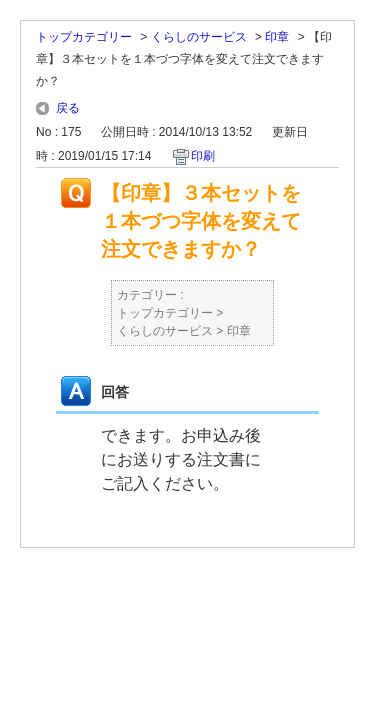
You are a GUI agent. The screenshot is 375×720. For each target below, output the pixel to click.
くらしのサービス (199, 37)
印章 (277, 37)
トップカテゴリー (84, 37)
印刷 (203, 156)
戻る (68, 108)
